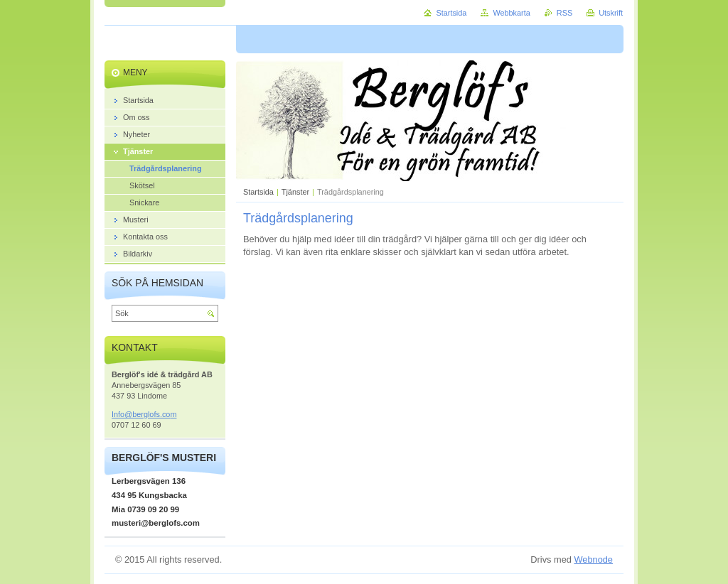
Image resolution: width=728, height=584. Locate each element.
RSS (564, 13)
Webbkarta (511, 13)
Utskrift (611, 13)
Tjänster (295, 192)
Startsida (258, 192)
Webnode (593, 559)
